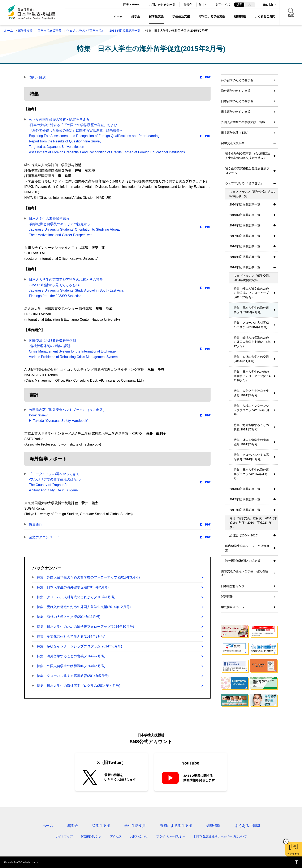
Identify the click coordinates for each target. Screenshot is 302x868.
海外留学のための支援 (236, 91)
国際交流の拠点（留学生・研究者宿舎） (245, 573)
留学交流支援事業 (49, 31)
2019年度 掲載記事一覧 (245, 215)
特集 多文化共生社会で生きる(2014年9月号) (71, 636)
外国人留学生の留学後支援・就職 (243, 122)
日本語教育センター (234, 586)
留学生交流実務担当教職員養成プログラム (247, 171)
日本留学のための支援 (236, 112)
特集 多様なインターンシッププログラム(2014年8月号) (79, 646)
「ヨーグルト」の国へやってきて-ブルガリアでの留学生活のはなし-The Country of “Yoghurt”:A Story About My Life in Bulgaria (55, 482)
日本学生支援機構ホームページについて (220, 836)
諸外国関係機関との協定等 (243, 561)
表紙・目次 (37, 77)
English (268, 5)
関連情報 (227, 597)
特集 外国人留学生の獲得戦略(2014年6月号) (71, 666)
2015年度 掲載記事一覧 (245, 257)
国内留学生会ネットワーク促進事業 (247, 548)
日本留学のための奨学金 (237, 101)
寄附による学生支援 (212, 16)
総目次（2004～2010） (245, 535)
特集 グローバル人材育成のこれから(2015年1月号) (76, 597)
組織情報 (240, 16)
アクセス (116, 836)
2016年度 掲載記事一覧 (245, 246)
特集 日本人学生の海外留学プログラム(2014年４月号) (78, 686)
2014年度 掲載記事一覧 (125, 31)
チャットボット (294, 854)
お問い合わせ (139, 836)
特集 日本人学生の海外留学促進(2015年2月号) (73, 587)
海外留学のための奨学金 (237, 80)
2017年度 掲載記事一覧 (245, 236)
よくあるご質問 (265, 16)
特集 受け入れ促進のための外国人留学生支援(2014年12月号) (84, 607)
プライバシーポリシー (171, 836)
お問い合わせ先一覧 (162, 5)
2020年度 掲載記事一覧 (245, 204)
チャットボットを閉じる (286, 842)
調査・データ (132, 5)
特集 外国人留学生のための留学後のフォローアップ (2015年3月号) (88, 577)
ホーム (118, 16)
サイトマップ (64, 836)
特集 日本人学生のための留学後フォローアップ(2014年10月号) (85, 627)
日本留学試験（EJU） (236, 133)
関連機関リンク (91, 836)
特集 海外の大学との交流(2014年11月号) (69, 617)
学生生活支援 (181, 16)
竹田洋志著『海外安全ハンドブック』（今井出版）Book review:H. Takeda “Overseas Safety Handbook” (68, 415)
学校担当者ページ (233, 607)
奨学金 (136, 16)
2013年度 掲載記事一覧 (245, 489)
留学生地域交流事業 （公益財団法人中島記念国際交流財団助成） (248, 156)
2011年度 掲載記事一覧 (245, 510)
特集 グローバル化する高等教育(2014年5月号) (73, 676)
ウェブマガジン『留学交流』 (85, 31)
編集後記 (36, 524)
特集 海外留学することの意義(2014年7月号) (71, 656)
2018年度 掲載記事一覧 (245, 225)
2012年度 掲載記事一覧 (245, 499)
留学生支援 (156, 16)
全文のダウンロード (44, 537)
